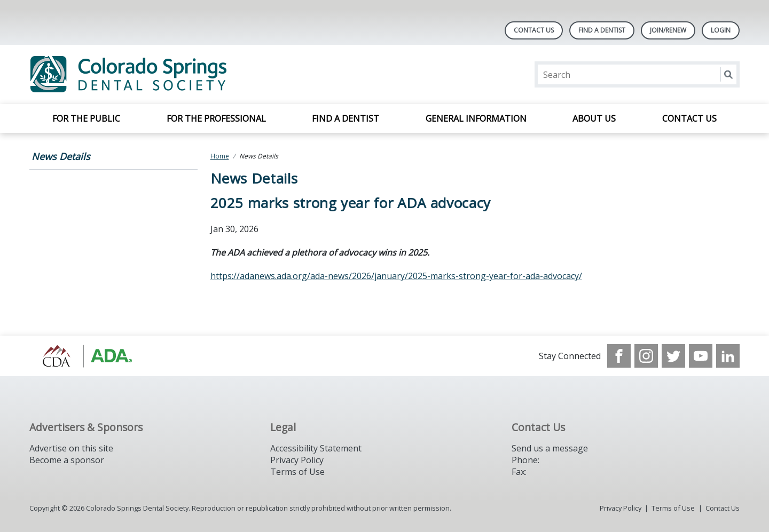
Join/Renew (668, 30)
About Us (594, 118)
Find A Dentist (602, 30)
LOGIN (721, 30)
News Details (61, 156)
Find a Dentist (346, 118)
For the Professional (216, 118)
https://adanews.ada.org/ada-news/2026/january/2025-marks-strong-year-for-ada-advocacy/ (396, 276)
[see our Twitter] (673, 356)
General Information (476, 118)
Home (220, 156)
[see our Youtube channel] (701, 356)
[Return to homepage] (167, 74)
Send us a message (550, 448)
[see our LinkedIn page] (728, 356)
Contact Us (534, 30)
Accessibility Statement (316, 448)
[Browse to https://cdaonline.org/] (84, 356)
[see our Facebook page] (619, 356)
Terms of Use (297, 472)
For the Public (86, 118)
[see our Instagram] (646, 356)
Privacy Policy (297, 460)
